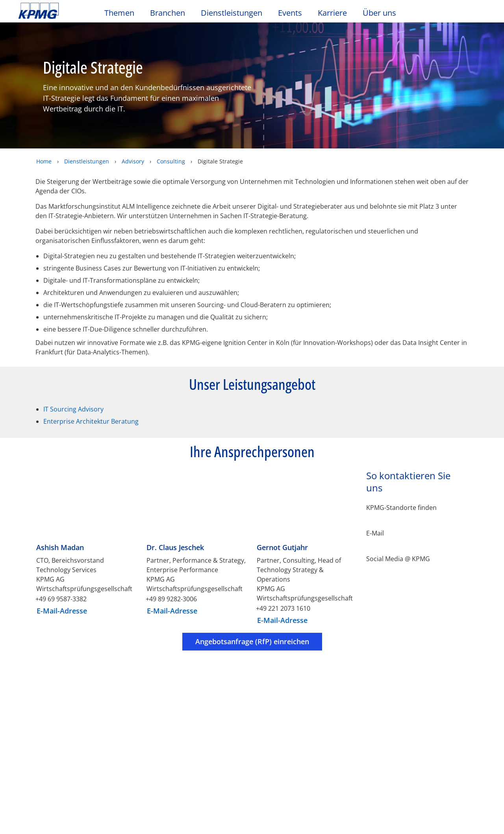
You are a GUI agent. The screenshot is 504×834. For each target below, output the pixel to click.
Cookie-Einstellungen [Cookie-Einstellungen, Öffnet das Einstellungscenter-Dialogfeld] (385, 767)
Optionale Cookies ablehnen (386, 787)
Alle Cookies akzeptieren (385, 807)
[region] (252, 787)
